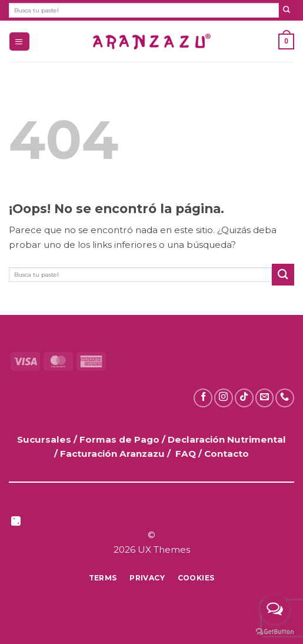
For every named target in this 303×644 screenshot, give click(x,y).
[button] (19, 42)
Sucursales (45, 439)
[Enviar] (287, 10)
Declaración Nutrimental (227, 439)
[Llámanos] (285, 398)
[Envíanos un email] (265, 398)
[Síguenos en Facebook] (203, 398)
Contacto (227, 454)
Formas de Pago (119, 439)
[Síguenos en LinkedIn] (16, 522)
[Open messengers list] (275, 609)
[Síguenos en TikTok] (244, 398)
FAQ (186, 454)
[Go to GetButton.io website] (275, 632)
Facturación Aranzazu (112, 454)
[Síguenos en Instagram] (224, 398)
